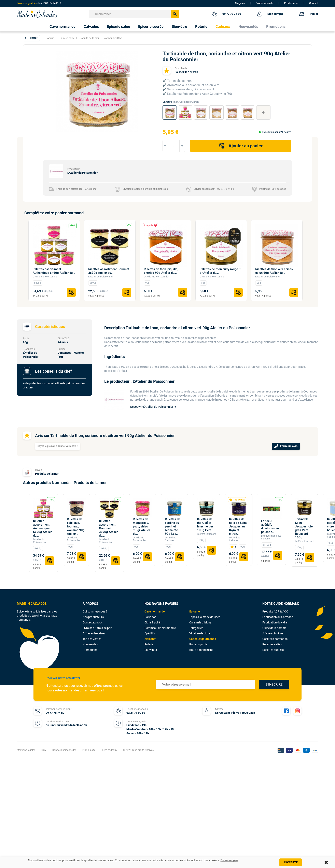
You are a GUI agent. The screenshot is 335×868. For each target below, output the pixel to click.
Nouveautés (90, 644)
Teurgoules (196, 628)
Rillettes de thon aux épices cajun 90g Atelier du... (274, 271)
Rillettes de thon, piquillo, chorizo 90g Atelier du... (161, 271)
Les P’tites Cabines (170, 539)
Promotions (90, 650)
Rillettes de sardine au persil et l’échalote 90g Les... (173, 526)
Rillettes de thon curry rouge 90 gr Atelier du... (221, 271)
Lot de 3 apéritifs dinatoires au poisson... (270, 526)
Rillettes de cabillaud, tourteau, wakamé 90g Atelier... (76, 526)
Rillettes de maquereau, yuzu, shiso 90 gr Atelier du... (141, 526)
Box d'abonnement (201, 650)
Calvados (150, 617)
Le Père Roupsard (207, 534)
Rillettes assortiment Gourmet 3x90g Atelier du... (109, 271)
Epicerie (195, 611)
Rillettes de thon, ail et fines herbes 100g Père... (205, 525)
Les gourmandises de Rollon (271, 537)
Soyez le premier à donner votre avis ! (58, 446)
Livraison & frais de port (97, 628)
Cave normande (155, 611)
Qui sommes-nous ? (95, 611)
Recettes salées (272, 644)
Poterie (149, 644)
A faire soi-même (273, 633)
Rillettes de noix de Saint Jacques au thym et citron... (238, 526)
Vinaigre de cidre (200, 633)
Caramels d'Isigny (200, 622)
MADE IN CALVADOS (32, 604)
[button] (31, 38)
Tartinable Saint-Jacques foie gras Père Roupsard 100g (304, 528)
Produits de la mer (47, 474)
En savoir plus (229, 860)
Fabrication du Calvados (278, 617)
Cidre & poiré (152, 622)
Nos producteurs (93, 617)
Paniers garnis (198, 644)
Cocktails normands (275, 639)
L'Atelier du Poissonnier (45, 277)
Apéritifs (150, 633)
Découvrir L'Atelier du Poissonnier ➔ (153, 407)
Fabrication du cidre (275, 622)
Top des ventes (92, 639)
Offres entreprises (94, 633)
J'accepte (291, 862)
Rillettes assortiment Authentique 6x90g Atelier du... (54, 271)
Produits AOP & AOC (275, 611)
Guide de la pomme (274, 628)
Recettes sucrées (273, 650)
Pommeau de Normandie (160, 628)
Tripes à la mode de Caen (205, 617)
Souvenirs (151, 650)
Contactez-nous (93, 622)
